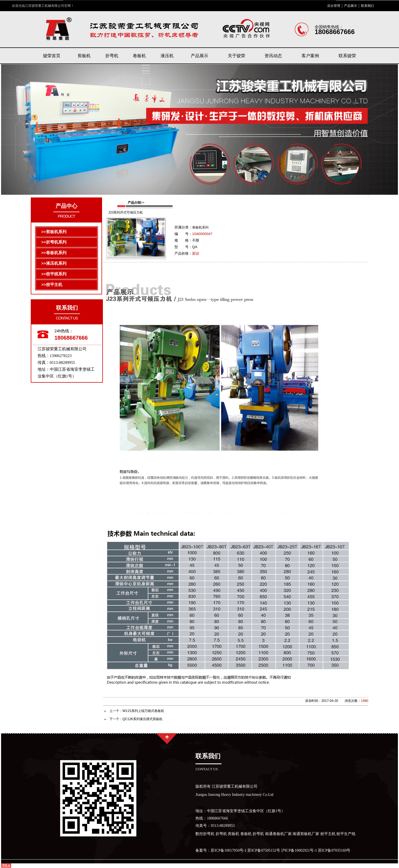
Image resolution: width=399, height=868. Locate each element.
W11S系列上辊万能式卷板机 (143, 711)
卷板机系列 (200, 227)
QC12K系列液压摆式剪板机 (142, 719)
